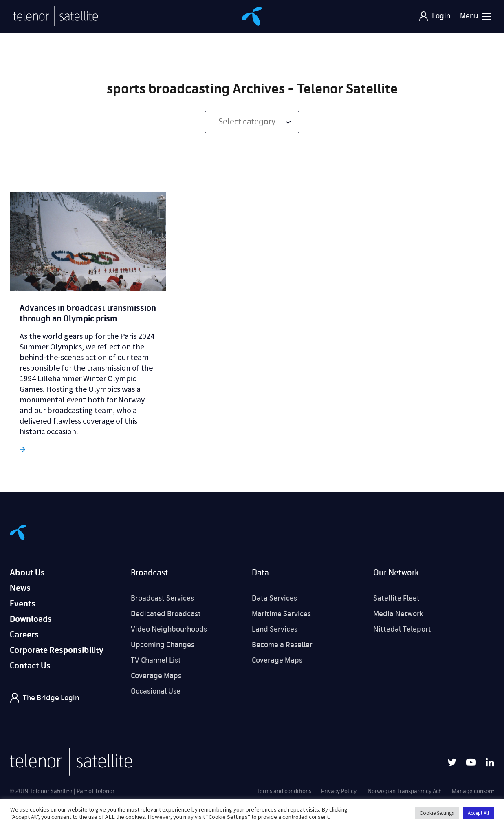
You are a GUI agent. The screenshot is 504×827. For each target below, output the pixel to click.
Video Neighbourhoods (169, 629)
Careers (24, 635)
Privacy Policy (339, 791)
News (20, 588)
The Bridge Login (51, 698)
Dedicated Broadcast (166, 614)
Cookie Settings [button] (437, 813)
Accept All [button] (478, 813)
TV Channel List (156, 660)
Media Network (398, 614)
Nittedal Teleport (402, 629)
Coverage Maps (156, 676)
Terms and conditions (284, 791)
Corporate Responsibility (57, 650)
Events (23, 604)
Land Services (275, 629)
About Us (27, 573)
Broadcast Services (162, 598)
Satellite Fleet (396, 598)
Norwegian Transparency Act (404, 791)
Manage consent (473, 791)
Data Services (274, 598)
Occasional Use (156, 691)
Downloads (31, 619)
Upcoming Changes (163, 645)
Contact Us (30, 666)
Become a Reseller (282, 645)
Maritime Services (281, 614)
